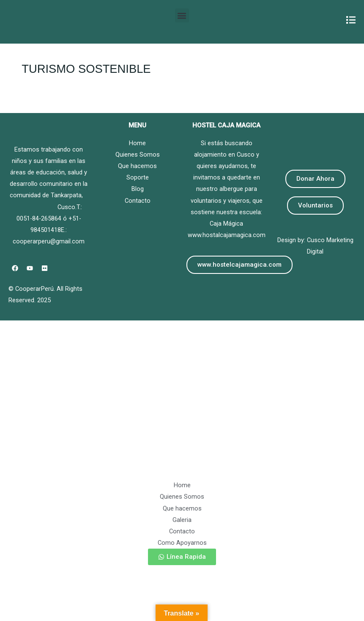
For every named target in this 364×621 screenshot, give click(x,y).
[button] (182, 15)
